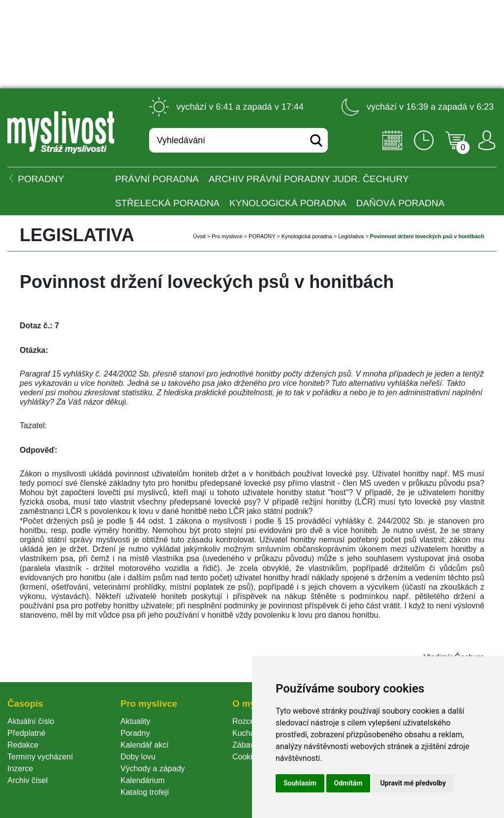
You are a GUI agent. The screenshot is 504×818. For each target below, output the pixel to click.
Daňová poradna (400, 203)
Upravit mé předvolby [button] (413, 783)
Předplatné (26, 733)
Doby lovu (138, 757)
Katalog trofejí (145, 792)
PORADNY (262, 236)
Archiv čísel (28, 780)
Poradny (135, 733)
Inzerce (20, 769)
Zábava (245, 745)
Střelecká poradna (167, 203)
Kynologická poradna (288, 203)
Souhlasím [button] (300, 783)
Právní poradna (157, 179)
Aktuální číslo (31, 721)
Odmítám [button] (348, 783)
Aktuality (135, 721)
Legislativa (351, 236)
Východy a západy (153, 769)
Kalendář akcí (145, 745)
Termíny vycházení (40, 757)
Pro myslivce (227, 236)
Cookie (247, 757)
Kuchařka (249, 733)
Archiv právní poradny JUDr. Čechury (309, 179)
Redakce (23, 745)
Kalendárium (143, 780)
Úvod (199, 236)
